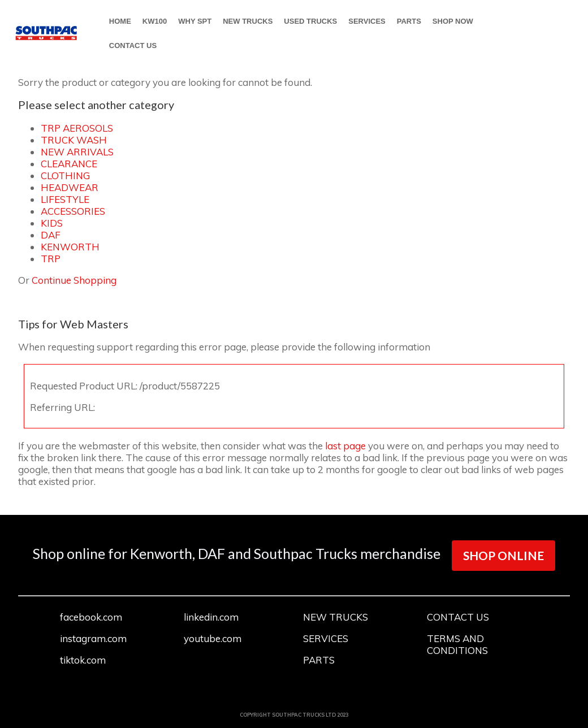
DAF (51, 235)
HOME (120, 21)
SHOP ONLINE (503, 555)
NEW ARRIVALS (77, 152)
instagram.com (93, 638)
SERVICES (367, 21)
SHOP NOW (453, 21)
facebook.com (91, 617)
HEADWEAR (70, 187)
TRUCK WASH (74, 140)
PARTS (409, 21)
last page (345, 446)
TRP (51, 259)
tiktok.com (83, 660)
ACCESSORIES (73, 211)
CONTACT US (133, 45)
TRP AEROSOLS (77, 128)
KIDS (52, 223)
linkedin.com (211, 617)
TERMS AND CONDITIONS (457, 644)
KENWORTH (70, 247)
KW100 (155, 21)
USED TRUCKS (310, 21)
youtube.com (213, 638)
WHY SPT (195, 21)
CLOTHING (65, 175)
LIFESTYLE (65, 199)
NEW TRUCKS (248, 21)
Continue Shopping (74, 280)
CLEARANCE (69, 164)
